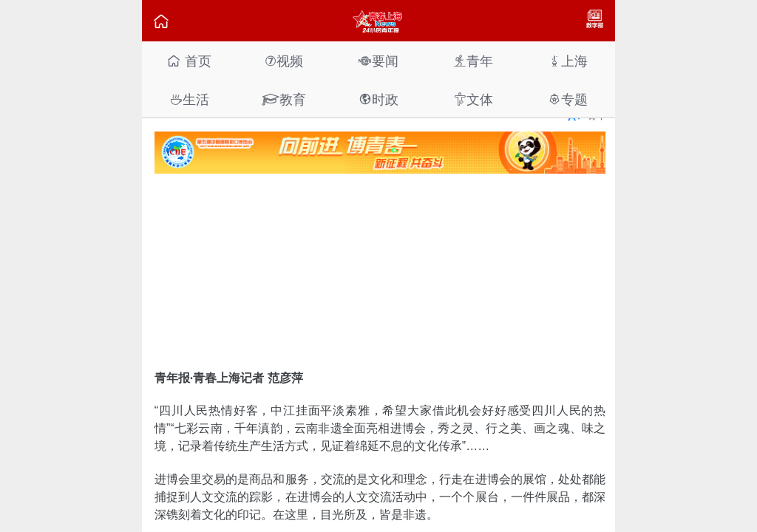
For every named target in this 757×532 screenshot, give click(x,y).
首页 (189, 61)
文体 (473, 99)
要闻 (378, 61)
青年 (473, 61)
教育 (284, 99)
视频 (284, 61)
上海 (568, 61)
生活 (189, 99)
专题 (568, 99)
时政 (378, 99)
